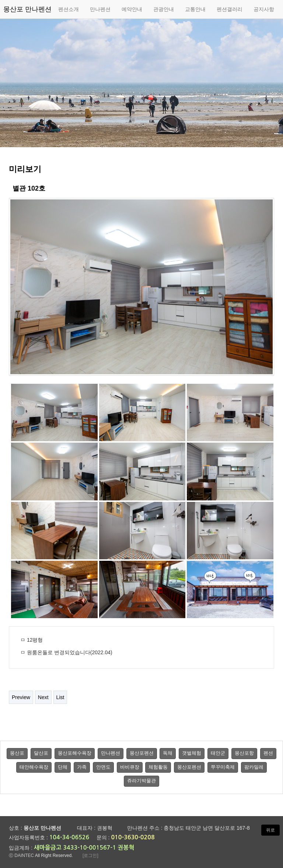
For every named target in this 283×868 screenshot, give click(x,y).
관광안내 (164, 9)
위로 (270, 830)
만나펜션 (100, 9)
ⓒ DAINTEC (21, 855)
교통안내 (195, 9)
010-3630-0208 (133, 837)
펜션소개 (69, 9)
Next (43, 697)
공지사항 (264, 9)
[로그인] (90, 855)
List (60, 697)
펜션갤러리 (230, 9)
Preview (21, 697)
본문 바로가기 (0, 0)
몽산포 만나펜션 (27, 9)
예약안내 (132, 9)
